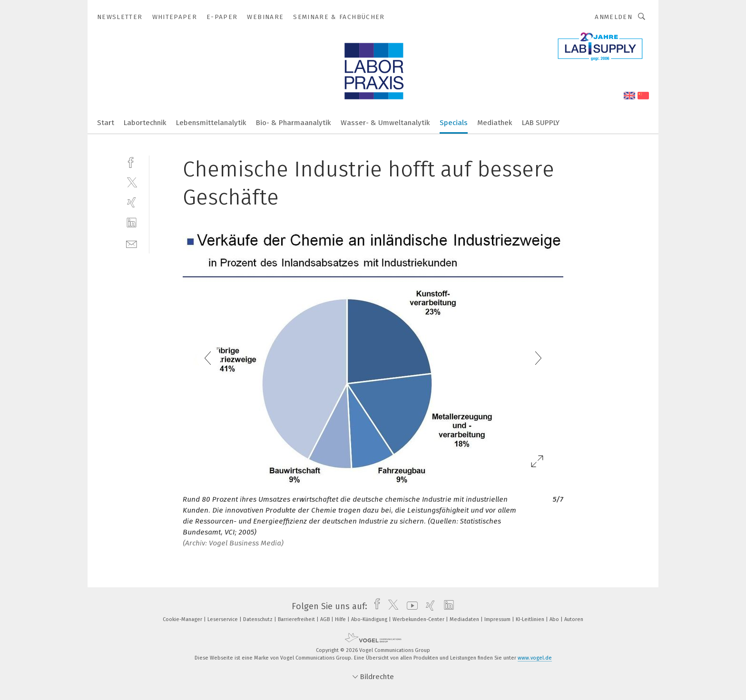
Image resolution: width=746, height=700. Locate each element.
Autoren (574, 619)
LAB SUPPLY (541, 123)
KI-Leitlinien (531, 619)
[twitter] (132, 182)
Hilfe (341, 619)
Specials (454, 123)
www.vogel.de (535, 658)
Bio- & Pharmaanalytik (294, 123)
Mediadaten (465, 619)
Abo (555, 619)
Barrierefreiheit (297, 619)
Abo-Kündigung (370, 619)
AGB (326, 619)
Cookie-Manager (183, 619)
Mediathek (495, 123)
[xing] (132, 202)
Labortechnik (145, 123)
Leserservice (223, 619)
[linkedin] (132, 223)
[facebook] (132, 161)
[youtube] (410, 606)
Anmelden (613, 17)
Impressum (498, 619)
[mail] (132, 243)
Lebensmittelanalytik (211, 123)
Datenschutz (259, 619)
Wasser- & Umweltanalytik (385, 123)
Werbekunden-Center (419, 619)
